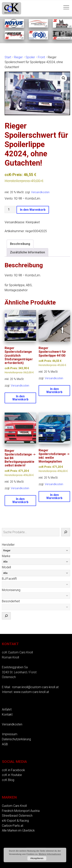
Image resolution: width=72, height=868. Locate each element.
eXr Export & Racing (15, 821)
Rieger (18, 57)
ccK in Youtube (12, 775)
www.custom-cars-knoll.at (31, 692)
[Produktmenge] (10, 209)
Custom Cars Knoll (14, 806)
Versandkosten (40, 192)
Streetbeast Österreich (17, 816)
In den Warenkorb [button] (20, 398)
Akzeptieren (37, 858)
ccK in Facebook (13, 770)
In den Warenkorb (33, 210)
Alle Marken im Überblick (18, 830)
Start (8, 57)
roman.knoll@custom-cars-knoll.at (35, 687)
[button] (64, 78)
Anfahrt (7, 709)
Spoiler (30, 57)
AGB (5, 744)
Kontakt (7, 714)
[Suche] (66, 532)
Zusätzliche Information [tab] (27, 252)
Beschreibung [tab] (20, 244)
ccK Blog (8, 780)
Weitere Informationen (50, 854)
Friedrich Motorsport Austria (21, 811)
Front (41, 57)
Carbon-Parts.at (13, 826)
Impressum (10, 734)
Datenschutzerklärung (16, 739)
